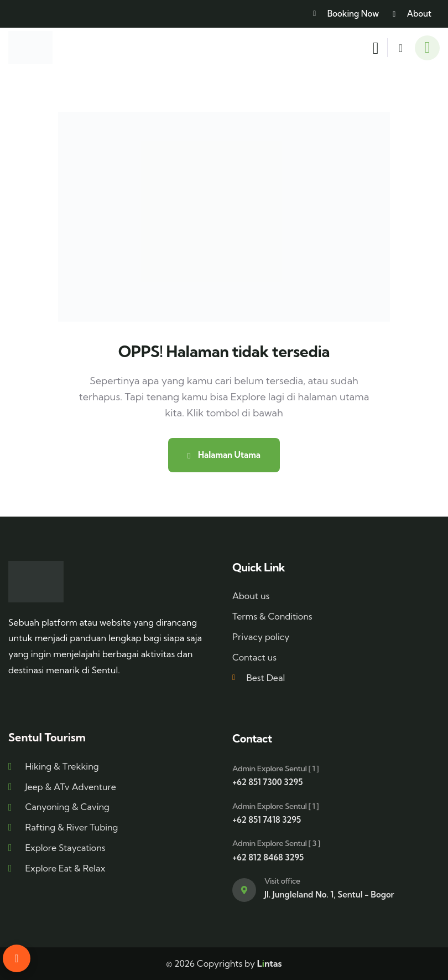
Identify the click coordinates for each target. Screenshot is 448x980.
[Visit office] (244, 890)
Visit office (282, 881)
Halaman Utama (224, 455)
